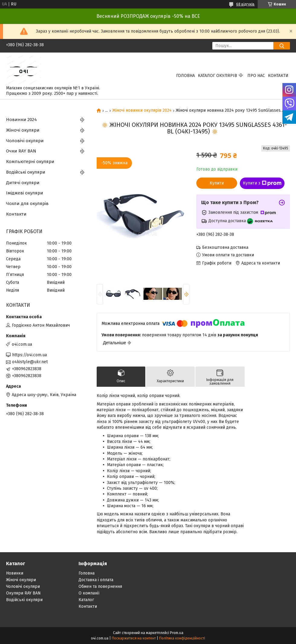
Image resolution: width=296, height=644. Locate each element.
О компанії (89, 593)
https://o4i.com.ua (29, 355)
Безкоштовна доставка (225, 247)
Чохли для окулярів (27, 203)
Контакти (278, 76)
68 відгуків (245, 4)
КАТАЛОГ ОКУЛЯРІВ (217, 76)
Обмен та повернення (100, 586)
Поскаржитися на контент (134, 638)
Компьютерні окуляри (30, 162)
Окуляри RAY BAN (23, 593)
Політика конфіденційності (182, 638)
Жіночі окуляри (23, 130)
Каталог (86, 600)
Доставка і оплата (96, 580)
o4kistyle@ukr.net (30, 362)
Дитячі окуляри (23, 183)
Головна (185, 76)
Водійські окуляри (26, 172)
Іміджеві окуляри (25, 193)
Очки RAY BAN (21, 151)
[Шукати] (282, 46)
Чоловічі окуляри (25, 141)
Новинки (15, 573)
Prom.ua (177, 633)
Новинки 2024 (21, 120)
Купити (217, 183)
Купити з (262, 183)
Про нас (256, 76)
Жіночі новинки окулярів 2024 (142, 111)
